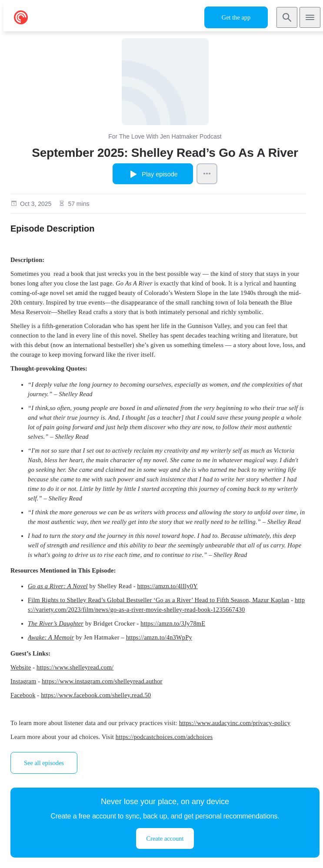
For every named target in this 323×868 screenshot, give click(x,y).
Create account (165, 838)
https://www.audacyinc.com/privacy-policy (235, 723)
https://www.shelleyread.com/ (75, 667)
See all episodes (44, 763)
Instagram (23, 681)
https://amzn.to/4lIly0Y (167, 586)
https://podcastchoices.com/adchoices (164, 737)
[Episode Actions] (207, 174)
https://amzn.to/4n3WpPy (159, 637)
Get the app (236, 17)
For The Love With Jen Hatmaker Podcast (165, 136)
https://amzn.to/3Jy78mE (173, 623)
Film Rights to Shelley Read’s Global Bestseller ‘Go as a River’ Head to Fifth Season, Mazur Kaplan (158, 600)
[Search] (287, 17)
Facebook (23, 695)
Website (21, 667)
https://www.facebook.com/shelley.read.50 (96, 695)
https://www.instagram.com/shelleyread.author (102, 681)
